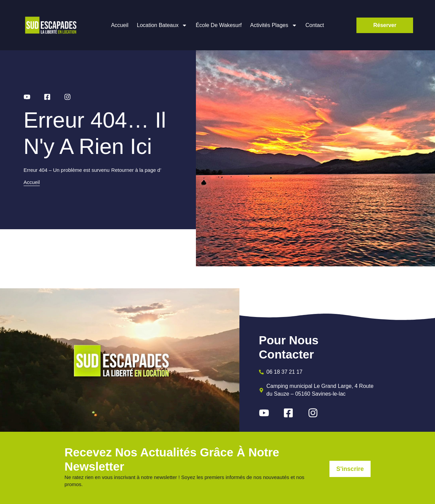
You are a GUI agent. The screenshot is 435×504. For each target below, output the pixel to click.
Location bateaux (162, 25)
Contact (315, 25)
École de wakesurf (219, 25)
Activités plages (274, 25)
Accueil (120, 25)
